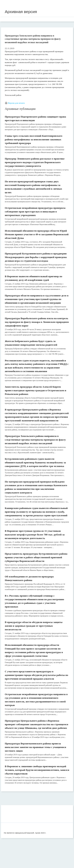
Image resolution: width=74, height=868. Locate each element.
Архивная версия (21, 12)
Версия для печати (16, 103)
